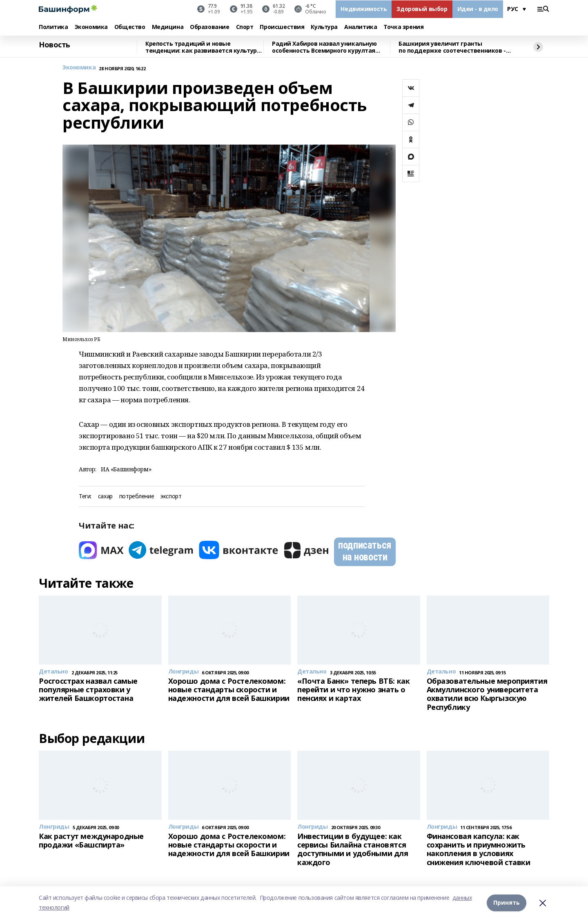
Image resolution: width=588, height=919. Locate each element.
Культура (324, 27)
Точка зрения (403, 27)
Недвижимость (364, 9)
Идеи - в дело (478, 9)
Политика (53, 27)
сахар (105, 496)
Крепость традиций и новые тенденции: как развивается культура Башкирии (203, 47)
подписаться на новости (365, 551)
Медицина (168, 27)
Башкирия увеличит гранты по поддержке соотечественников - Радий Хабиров (452, 47)
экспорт (171, 496)
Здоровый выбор (422, 9)
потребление (137, 496)
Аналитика (361, 27)
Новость (55, 45)
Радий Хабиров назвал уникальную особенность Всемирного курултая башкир (324, 47)
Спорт (245, 27)
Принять (507, 902)
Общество (130, 27)
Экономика (91, 27)
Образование (209, 27)
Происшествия (282, 27)
